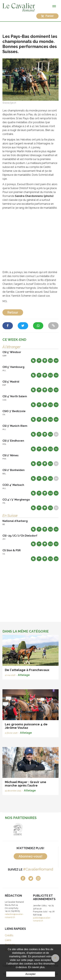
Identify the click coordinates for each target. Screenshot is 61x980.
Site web (33, 361)
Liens (8, 940)
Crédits (9, 935)
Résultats (45, 361)
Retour (13, 312)
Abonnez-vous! (30, 856)
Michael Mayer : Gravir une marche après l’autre (26, 784)
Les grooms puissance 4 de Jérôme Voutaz (26, 726)
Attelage (24, 675)
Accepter (30, 974)
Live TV (56, 361)
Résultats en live (50, 361)
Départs (39, 361)
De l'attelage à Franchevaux (27, 670)
